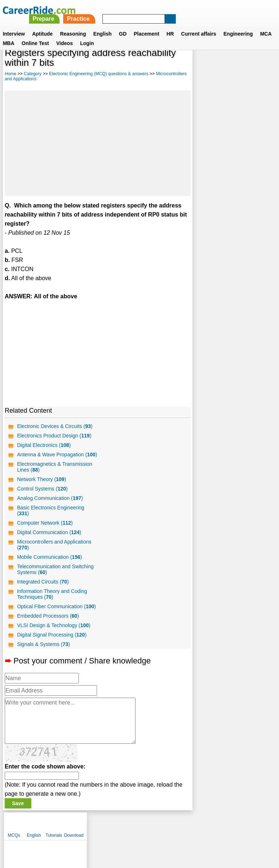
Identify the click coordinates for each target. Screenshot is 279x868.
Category (33, 74)
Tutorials (242, 65)
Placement (146, 25)
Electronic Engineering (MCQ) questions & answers (99, 74)
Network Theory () (42, 485)
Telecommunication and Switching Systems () (55, 575)
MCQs (202, 65)
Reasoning (73, 25)
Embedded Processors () (48, 622)
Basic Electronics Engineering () (51, 516)
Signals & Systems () (44, 650)
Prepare (144, 10)
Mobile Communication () (50, 563)
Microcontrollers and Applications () (54, 550)
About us (74, 830)
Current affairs (199, 25)
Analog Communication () (50, 504)
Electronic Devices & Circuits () (55, 426)
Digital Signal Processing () (52, 641)
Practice (179, 10)
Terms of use (136, 830)
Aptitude (42, 25)
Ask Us (166, 830)
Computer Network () (45, 529)
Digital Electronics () (44, 445)
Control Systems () (42, 494)
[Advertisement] (97, 143)
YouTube (191, 830)
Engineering (238, 25)
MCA (266, 25)
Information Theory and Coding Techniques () (52, 600)
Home (11, 74)
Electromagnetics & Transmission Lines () (55, 473)
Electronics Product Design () (54, 436)
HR (170, 25)
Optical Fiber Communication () (56, 612)
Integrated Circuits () (43, 588)
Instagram (219, 830)
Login (87, 35)
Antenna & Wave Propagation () (50, 457)
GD (123, 25)
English (103, 25)
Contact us (103, 830)
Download (262, 65)
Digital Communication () (49, 538)
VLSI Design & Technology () (54, 631)
